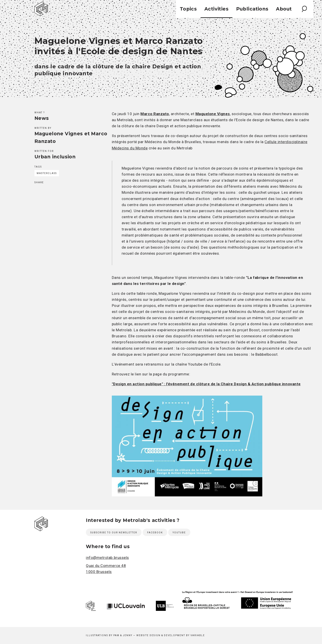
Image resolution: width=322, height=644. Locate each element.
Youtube (179, 533)
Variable (198, 635)
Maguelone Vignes (213, 114)
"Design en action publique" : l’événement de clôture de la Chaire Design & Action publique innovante (206, 384)
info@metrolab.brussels (107, 558)
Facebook (37, 192)
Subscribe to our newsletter (114, 533)
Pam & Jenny (123, 635)
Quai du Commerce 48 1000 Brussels (106, 569)
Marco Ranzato (155, 114)
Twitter (46, 192)
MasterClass (47, 173)
